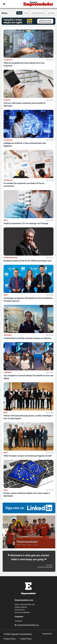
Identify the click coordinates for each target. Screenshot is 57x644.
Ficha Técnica (20, 610)
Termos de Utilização (22, 612)
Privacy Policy (10, 639)
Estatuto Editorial (21, 607)
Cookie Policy (26, 639)
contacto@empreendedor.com (28, 625)
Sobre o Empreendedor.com (25, 604)
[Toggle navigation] (4, 4)
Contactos (18, 621)
